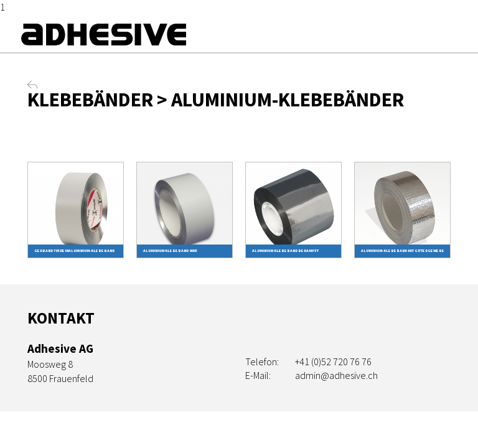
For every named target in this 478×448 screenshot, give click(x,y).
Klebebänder (90, 100)
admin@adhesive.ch (336, 375)
